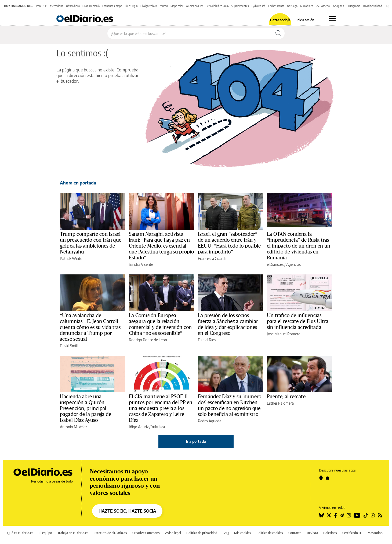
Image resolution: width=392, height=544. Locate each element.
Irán (38, 6)
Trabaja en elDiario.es (73, 533)
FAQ (226, 533)
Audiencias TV (195, 6)
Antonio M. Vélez (73, 427)
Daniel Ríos (207, 340)
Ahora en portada (78, 183)
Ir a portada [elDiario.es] (196, 441)
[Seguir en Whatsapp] (373, 515)
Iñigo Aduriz (139, 427)
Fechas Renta (276, 6)
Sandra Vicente (141, 264)
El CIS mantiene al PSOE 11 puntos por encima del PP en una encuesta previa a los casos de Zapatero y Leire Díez (161, 408)
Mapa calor (177, 6)
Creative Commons (146, 533)
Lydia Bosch (259, 6)
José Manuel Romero (284, 334)
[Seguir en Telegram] (342, 515)
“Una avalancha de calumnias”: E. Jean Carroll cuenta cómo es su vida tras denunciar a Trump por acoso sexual (90, 327)
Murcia (164, 6)
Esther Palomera (280, 403)
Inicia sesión (305, 20)
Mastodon (375, 533)
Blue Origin (131, 6)
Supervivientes (240, 6)
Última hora (73, 6)
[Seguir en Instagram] (349, 515)
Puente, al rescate (286, 397)
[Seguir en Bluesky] (321, 515)
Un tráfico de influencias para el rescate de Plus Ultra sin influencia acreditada (298, 321)
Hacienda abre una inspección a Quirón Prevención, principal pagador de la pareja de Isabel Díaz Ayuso (86, 408)
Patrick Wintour (73, 258)
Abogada (338, 6)
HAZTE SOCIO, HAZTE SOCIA (127, 511)
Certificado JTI (352, 533)
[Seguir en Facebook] (335, 515)
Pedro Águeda (210, 421)
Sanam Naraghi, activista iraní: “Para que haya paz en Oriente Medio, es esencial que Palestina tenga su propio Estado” (161, 246)
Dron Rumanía (91, 6)
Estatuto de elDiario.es (110, 533)
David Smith (70, 346)
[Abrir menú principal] (332, 19)
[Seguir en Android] (321, 478)
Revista (312, 533)
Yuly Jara (158, 427)
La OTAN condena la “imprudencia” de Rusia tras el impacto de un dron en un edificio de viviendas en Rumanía (299, 246)
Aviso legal (173, 533)
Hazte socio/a (280, 20)
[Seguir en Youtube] (357, 515)
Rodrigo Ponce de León (148, 340)
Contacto (295, 533)
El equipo (45, 533)
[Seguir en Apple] (328, 478)
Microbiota (307, 6)
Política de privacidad (202, 533)
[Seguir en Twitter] (329, 515)
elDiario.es (275, 264)
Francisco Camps (112, 6)
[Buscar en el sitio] (190, 33)
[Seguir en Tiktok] (366, 515)
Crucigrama (353, 6)
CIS (45, 6)
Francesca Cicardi (212, 258)
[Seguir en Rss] (380, 515)
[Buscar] (278, 33)
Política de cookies (270, 533)
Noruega (292, 6)
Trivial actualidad (372, 6)
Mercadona (57, 6)
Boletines (330, 533)
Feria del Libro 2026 (217, 6)
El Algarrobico (149, 6)
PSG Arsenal (323, 6)
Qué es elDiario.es (20, 533)
